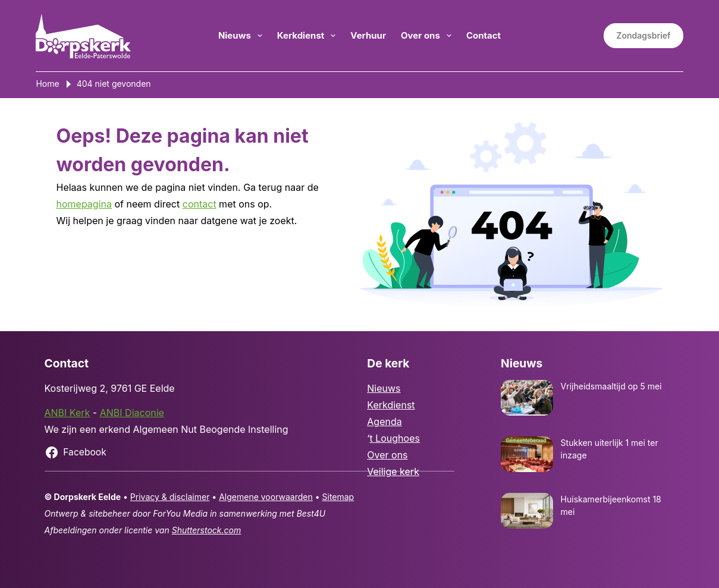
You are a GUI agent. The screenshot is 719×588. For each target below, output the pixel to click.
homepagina (84, 204)
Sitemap (338, 497)
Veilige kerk (393, 471)
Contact (483, 35)
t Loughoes (394, 438)
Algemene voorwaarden (266, 497)
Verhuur (368, 35)
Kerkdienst (309, 36)
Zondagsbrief (643, 35)
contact (200, 204)
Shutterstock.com (207, 530)
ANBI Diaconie (132, 413)
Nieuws (243, 36)
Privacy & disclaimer (170, 497)
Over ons (428, 36)
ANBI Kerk (67, 413)
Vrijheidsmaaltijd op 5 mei (611, 386)
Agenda (384, 422)
